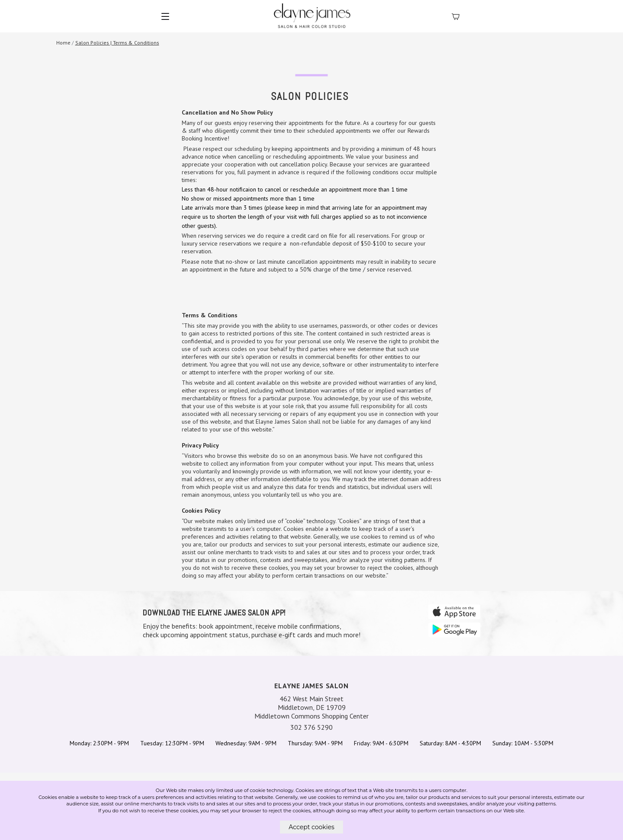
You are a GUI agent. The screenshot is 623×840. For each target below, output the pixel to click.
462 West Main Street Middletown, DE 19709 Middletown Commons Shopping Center (311, 707)
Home (63, 43)
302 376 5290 (311, 727)
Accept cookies (311, 827)
